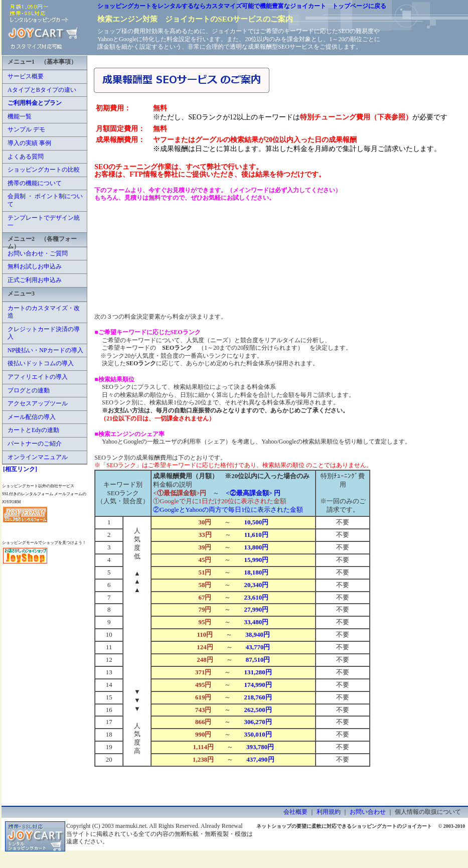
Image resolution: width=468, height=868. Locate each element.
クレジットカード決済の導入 (44, 333)
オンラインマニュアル (38, 457)
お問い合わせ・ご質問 (38, 253)
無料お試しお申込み (35, 266)
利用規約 (329, 812)
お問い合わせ (368, 812)
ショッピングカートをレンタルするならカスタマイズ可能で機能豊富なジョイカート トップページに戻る (242, 6)
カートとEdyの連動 (33, 430)
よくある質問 (26, 157)
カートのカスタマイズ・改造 (44, 312)
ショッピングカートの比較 (44, 170)
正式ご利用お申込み (35, 280)
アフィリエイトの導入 (38, 377)
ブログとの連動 (29, 390)
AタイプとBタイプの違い (42, 90)
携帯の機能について (35, 183)
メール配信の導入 (32, 417)
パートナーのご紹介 (35, 444)
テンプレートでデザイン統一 (44, 222)
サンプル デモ (26, 129)
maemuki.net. (132, 826)
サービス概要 (26, 76)
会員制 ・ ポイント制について (45, 200)
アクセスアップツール (38, 403)
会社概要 (295, 812)
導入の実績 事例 (29, 143)
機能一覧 (20, 116)
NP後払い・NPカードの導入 (45, 350)
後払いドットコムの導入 (41, 363)
